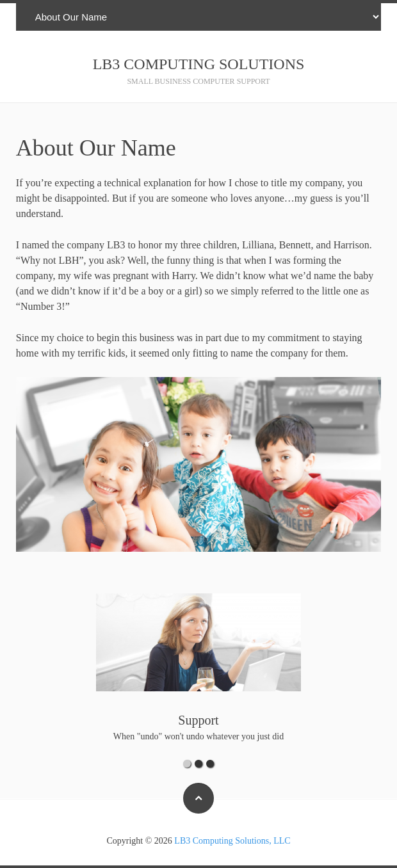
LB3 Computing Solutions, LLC (232, 841)
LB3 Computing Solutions (199, 64)
